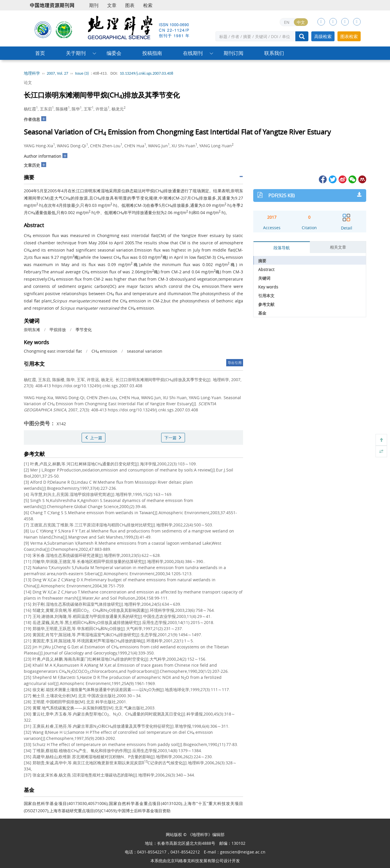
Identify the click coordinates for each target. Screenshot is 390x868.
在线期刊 (193, 53)
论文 (28, 82)
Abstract (266, 269)
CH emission (104, 351)
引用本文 (266, 296)
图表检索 (349, 36)
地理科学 (32, 73)
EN (287, 22)
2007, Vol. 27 (57, 73)
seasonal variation (145, 351)
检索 (148, 5)
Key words (268, 287)
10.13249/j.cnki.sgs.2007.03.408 (146, 73)
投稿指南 (152, 53)
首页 (40, 53)
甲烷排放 (58, 330)
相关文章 (338, 247)
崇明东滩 (32, 330)
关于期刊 (76, 53)
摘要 (262, 261)
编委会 (114, 53)
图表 (130, 5)
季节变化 (84, 330)
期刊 (94, 5)
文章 (112, 5)
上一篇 (94, 438)
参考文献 (266, 304)
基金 (262, 313)
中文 (301, 22)
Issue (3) (82, 73)
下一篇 (173, 438)
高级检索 (323, 36)
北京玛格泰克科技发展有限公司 (195, 861)
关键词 (264, 278)
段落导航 (282, 248)
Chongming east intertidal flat (53, 351)
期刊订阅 (233, 53)
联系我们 (274, 53)
